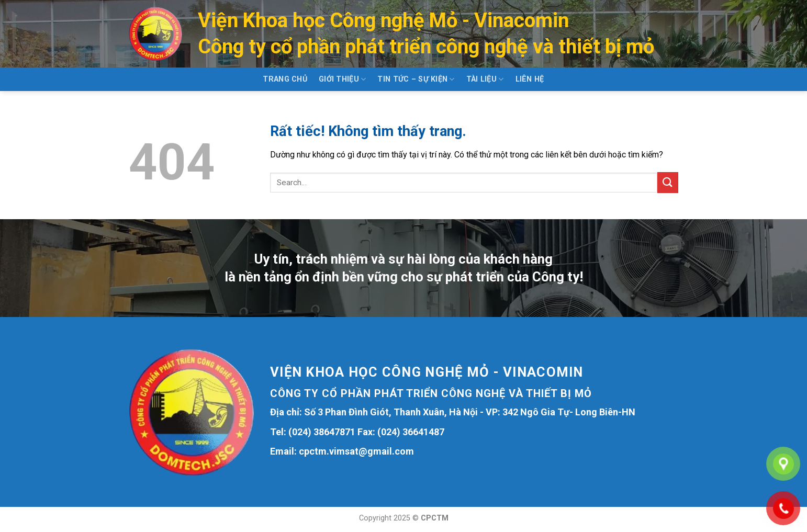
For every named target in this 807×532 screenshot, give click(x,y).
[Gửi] (668, 182)
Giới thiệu (342, 79)
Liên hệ (530, 79)
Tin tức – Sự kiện (416, 79)
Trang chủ (285, 79)
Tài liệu (485, 79)
